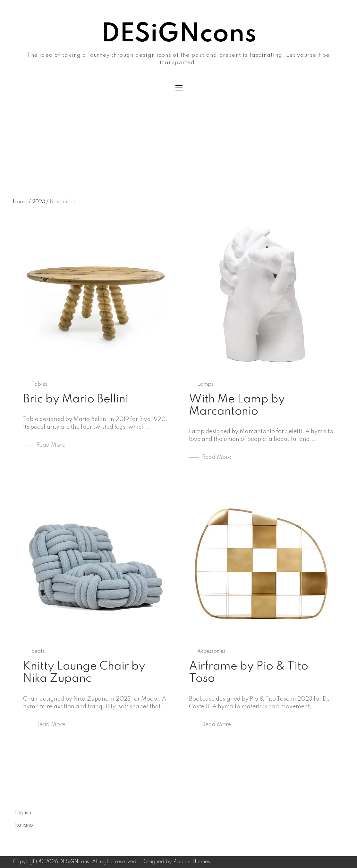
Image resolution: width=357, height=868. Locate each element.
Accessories (211, 652)
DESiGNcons (179, 34)
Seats (38, 652)
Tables (39, 384)
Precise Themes (192, 862)
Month (21, 132)
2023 (40, 202)
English (23, 813)
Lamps (205, 384)
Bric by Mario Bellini (76, 399)
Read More (51, 445)
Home (22, 202)
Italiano (24, 825)
